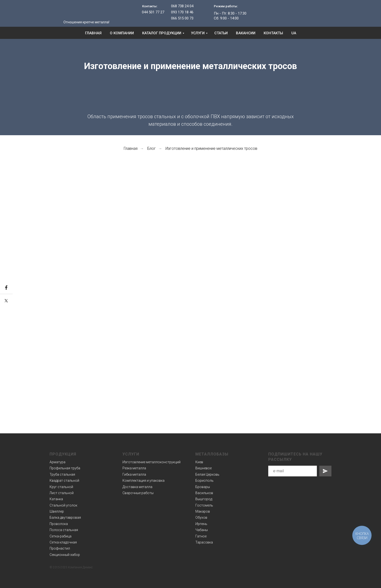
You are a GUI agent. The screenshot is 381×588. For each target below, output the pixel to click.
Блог (152, 148)
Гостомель (204, 505)
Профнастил (60, 548)
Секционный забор (65, 555)
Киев (199, 462)
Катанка (56, 499)
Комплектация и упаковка (143, 481)
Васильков (204, 493)
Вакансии (246, 33)
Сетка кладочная (63, 542)
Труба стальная (62, 474)
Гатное (201, 536)
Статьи (221, 33)
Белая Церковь (207, 474)
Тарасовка (204, 542)
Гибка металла (134, 474)
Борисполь (204, 481)
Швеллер (57, 511)
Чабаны (202, 530)
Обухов (201, 517)
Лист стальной (62, 493)
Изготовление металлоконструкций (152, 462)
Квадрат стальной (64, 481)
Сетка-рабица (61, 536)
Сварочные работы (138, 493)
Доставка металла (137, 487)
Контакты (273, 33)
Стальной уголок (63, 505)
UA (294, 33)
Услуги (198, 33)
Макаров (203, 511)
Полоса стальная (64, 530)
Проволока (59, 524)
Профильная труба (65, 468)
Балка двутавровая (65, 517)
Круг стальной (61, 487)
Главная (93, 33)
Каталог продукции (162, 33)
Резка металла (134, 468)
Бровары (203, 487)
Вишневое (203, 468)
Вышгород (204, 499)
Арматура (57, 462)
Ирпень (201, 524)
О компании (122, 33)
